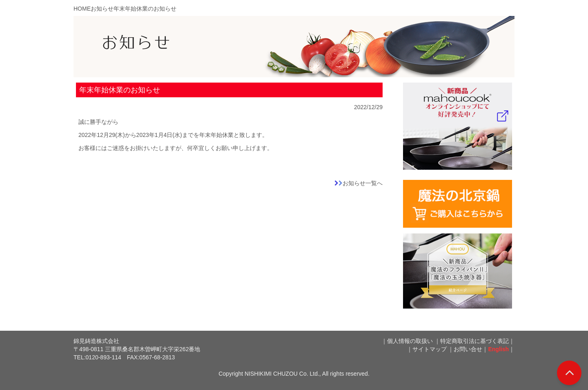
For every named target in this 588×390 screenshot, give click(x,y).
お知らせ (102, 9)
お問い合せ (468, 349)
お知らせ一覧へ (363, 183)
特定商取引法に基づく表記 (474, 341)
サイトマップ (430, 349)
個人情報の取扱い (410, 341)
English (498, 349)
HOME (82, 9)
